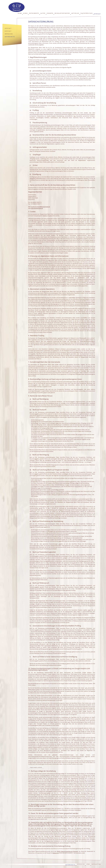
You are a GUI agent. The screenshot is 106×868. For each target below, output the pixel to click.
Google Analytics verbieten (36, 767)
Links (88, 864)
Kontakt (97, 14)
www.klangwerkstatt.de (37, 208)
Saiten (43, 13)
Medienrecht (56, 853)
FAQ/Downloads (87, 13)
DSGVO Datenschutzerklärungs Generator (68, 851)
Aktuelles (75, 13)
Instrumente (34, 13)
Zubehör (50, 13)
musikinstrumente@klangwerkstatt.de (40, 207)
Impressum (9, 34)
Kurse (25, 13)
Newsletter (96, 864)
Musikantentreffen (62, 13)
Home (20, 13)
